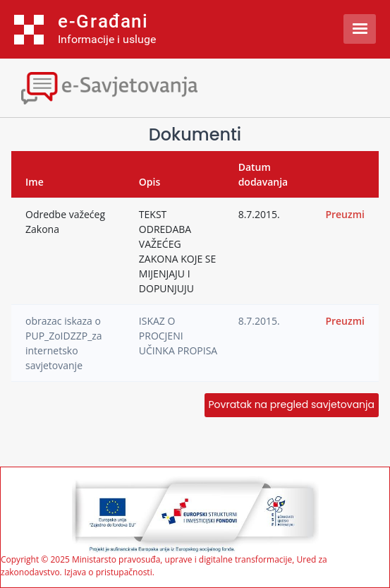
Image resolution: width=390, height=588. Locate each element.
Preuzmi (345, 214)
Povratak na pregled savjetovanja (292, 404)
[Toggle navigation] (123, 86)
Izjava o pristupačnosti (108, 572)
